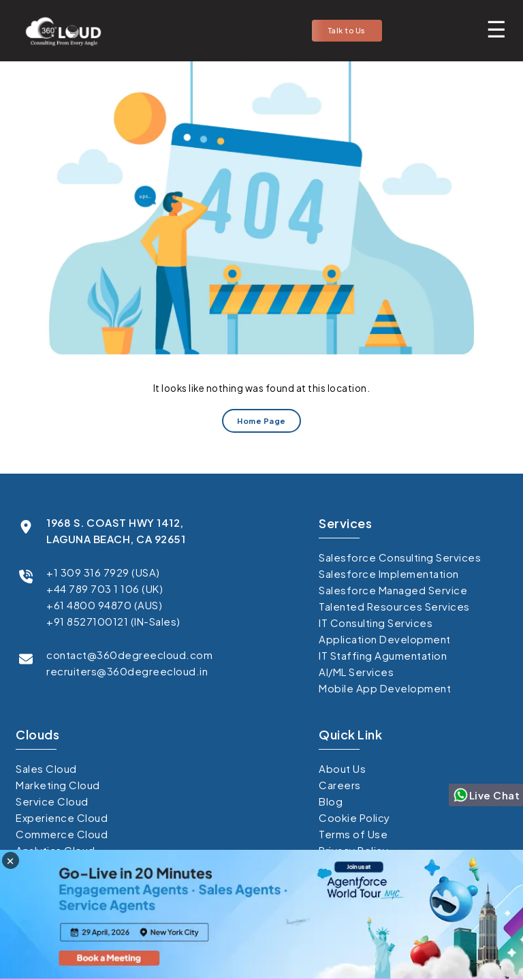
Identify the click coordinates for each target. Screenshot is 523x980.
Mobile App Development (385, 688)
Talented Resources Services (394, 606)
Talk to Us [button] (347, 30)
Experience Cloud (62, 817)
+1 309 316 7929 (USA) (103, 572)
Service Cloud (52, 801)
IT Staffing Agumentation (383, 655)
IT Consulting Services (376, 623)
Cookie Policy (354, 817)
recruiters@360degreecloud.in (127, 671)
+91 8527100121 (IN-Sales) (113, 621)
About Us (342, 768)
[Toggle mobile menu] (497, 29)
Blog (331, 801)
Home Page (261, 421)
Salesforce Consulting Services (400, 557)
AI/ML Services (356, 672)
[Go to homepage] (59, 31)
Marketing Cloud (58, 785)
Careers (340, 785)
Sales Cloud (46, 768)
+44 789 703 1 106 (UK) (105, 588)
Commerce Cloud (62, 834)
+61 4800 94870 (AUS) (104, 605)
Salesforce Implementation (389, 573)
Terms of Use (353, 834)
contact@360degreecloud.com (129, 655)
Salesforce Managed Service (393, 590)
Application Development (385, 639)
